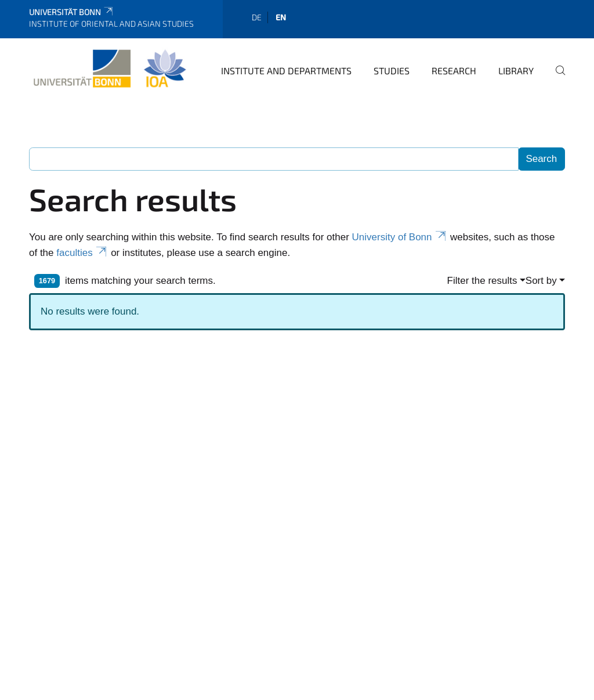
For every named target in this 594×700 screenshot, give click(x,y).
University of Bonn (400, 237)
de (257, 17)
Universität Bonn (72, 12)
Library (516, 71)
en (281, 17)
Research (454, 71)
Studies (392, 71)
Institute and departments (286, 71)
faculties (82, 253)
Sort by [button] (541, 281)
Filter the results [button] (482, 281)
